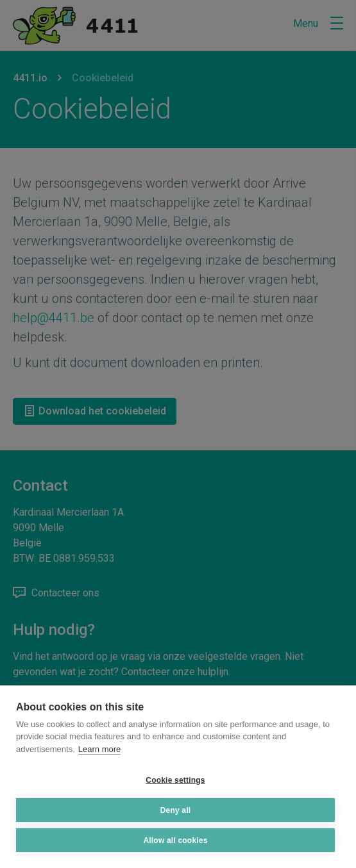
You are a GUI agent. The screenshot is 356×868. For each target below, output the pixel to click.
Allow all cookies (175, 840)
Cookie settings (175, 780)
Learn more (99, 749)
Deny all (176, 810)
